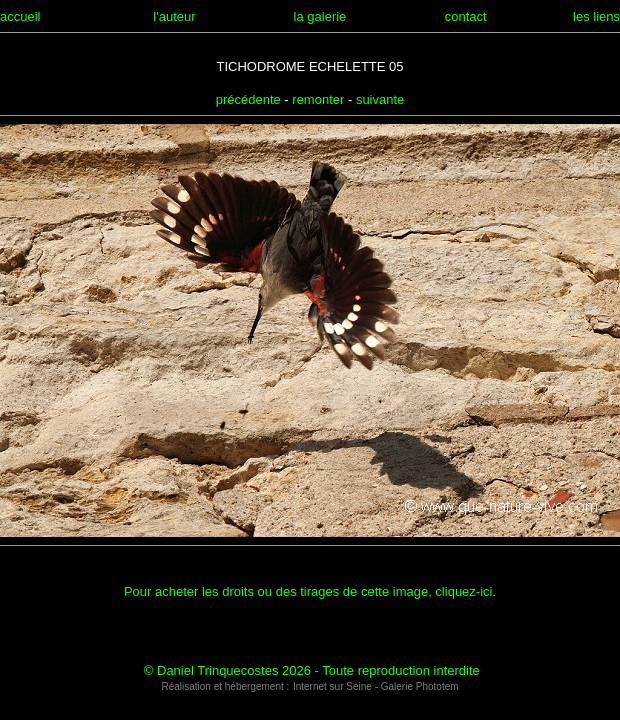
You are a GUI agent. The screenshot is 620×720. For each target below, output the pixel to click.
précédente (248, 99)
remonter (318, 99)
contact (466, 16)
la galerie (320, 16)
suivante (380, 99)
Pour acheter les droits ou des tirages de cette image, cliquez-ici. (310, 591)
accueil (20, 16)
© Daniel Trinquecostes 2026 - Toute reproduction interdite (312, 670)
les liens (596, 16)
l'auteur (174, 16)
